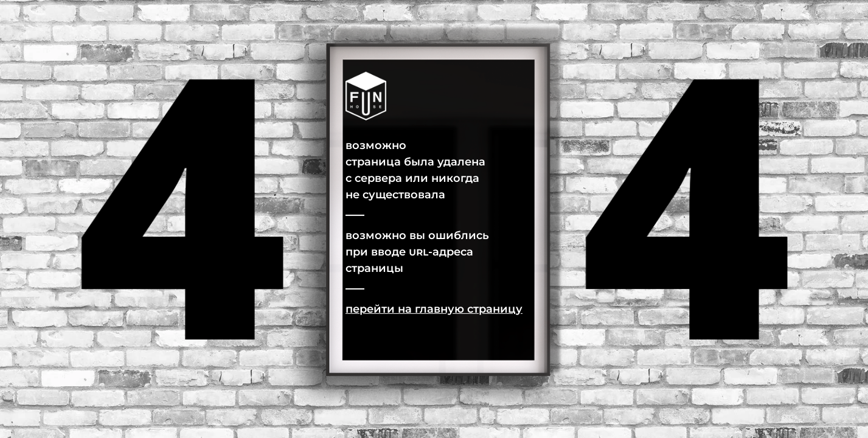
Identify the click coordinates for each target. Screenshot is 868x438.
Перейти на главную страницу (434, 308)
